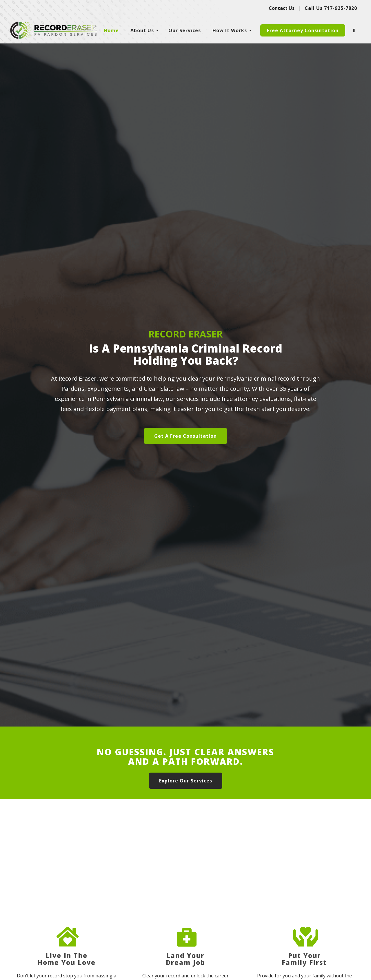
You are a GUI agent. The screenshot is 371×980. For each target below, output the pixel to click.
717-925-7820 (341, 8)
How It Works (230, 30)
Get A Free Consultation (185, 436)
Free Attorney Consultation (303, 30)
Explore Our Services (186, 781)
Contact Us (282, 8)
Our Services (185, 30)
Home (111, 30)
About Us (142, 30)
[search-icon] (355, 30)
